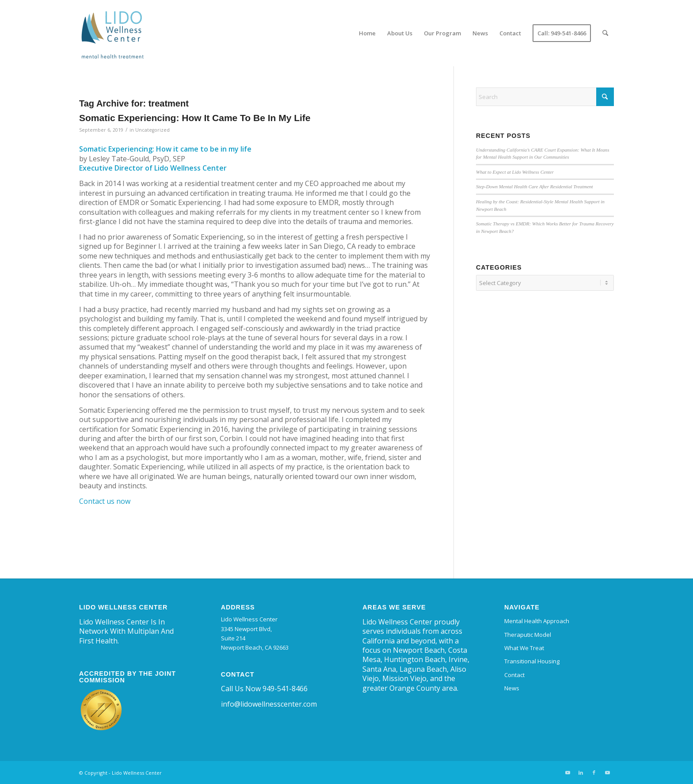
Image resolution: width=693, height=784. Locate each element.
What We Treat (524, 648)
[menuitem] (367, 33)
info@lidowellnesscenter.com (269, 704)
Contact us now (105, 501)
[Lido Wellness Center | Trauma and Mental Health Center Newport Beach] (112, 33)
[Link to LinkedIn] (581, 773)
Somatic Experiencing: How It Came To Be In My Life (195, 118)
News (512, 688)
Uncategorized (152, 130)
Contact (514, 675)
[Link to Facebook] (594, 773)
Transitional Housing (532, 661)
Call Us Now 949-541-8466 (264, 689)
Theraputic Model (528, 635)
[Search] (605, 33)
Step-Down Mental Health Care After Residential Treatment (535, 186)
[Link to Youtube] (567, 773)
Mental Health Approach (537, 621)
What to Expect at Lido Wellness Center (515, 172)
